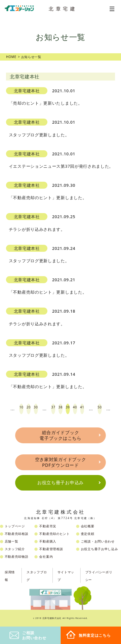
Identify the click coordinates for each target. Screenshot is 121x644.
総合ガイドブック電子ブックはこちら (60, 435)
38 (61, 407)
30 (36, 407)
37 (53, 407)
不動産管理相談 (51, 549)
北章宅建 (63, 9)
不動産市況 (48, 526)
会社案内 (46, 556)
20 (29, 407)
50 (100, 407)
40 (75, 407)
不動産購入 (48, 541)
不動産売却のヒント (54, 534)
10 (21, 407)
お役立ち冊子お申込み (61, 482)
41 (82, 407)
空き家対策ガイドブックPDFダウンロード (61, 462)
